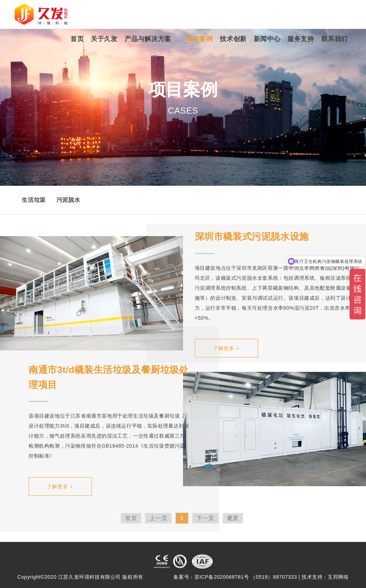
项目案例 (199, 39)
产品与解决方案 (148, 39)
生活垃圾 (34, 200)
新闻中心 (267, 39)
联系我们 (335, 39)
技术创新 (233, 39)
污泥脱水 (68, 200)
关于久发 (104, 39)
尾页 (233, 518)
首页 (77, 39)
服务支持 (301, 39)
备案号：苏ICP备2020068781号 (211, 577)
